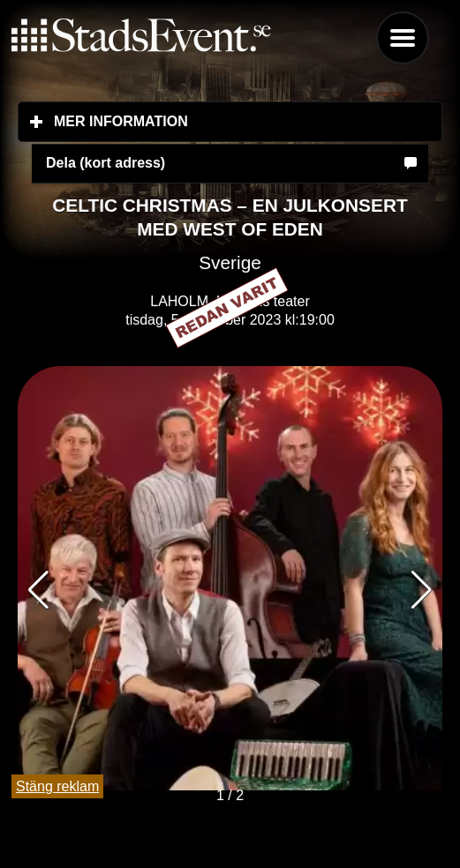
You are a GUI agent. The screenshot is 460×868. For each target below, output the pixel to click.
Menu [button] (403, 38)
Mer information (226, 121)
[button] (422, 590)
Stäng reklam (57, 786)
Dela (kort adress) (106, 163)
